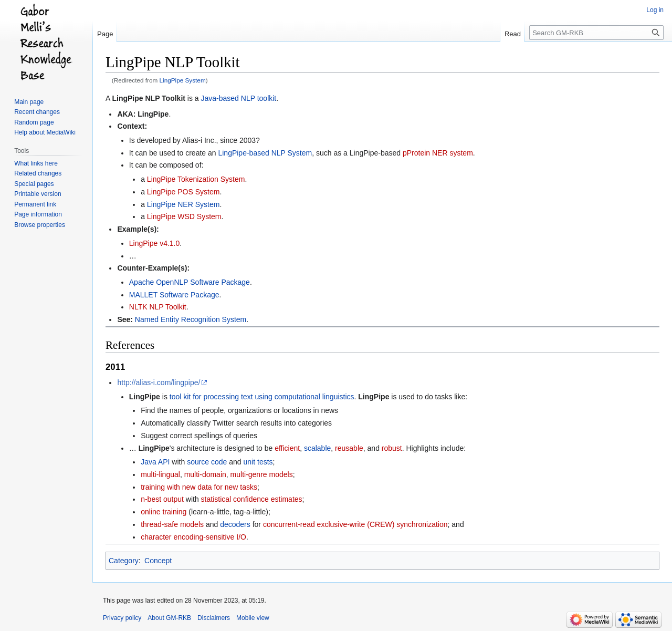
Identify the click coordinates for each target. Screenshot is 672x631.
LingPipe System (183, 80)
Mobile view (253, 618)
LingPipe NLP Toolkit (148, 98)
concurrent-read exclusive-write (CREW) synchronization (355, 524)
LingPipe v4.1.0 (155, 243)
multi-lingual (160, 474)
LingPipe (153, 114)
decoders (235, 524)
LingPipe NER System (183, 204)
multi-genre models (262, 474)
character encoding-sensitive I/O (193, 537)
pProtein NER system (438, 153)
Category (124, 561)
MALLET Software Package (174, 295)
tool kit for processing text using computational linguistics (262, 397)
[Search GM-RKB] (596, 33)
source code (207, 462)
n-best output (162, 499)
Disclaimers (214, 618)
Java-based (220, 98)
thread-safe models (172, 524)
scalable (317, 448)
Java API (155, 462)
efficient (287, 448)
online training (164, 512)
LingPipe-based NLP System (265, 153)
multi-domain (205, 474)
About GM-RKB (169, 618)
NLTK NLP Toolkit (158, 307)
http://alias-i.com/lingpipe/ (159, 382)
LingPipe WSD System (184, 216)
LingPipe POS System (183, 192)
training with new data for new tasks (199, 487)
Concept (158, 561)
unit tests (258, 462)
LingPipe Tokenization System (196, 179)
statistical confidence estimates (252, 499)
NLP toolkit (259, 98)
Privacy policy (122, 618)
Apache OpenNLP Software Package (190, 282)
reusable (349, 448)
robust (392, 448)
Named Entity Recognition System (191, 319)
